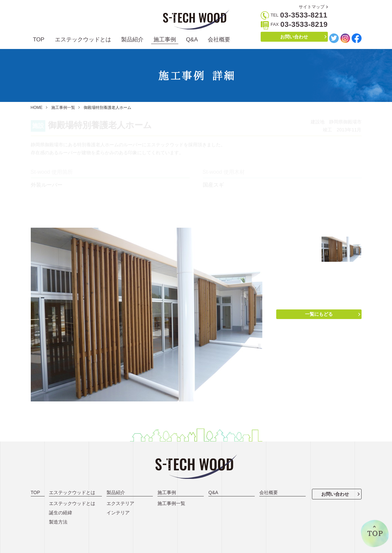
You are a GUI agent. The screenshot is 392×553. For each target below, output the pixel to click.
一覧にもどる (319, 314)
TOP (39, 40)
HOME (37, 108)
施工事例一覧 (63, 108)
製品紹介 (132, 40)
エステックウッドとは (83, 40)
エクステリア (120, 503)
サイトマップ (312, 7)
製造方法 (58, 522)
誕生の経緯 (61, 513)
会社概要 (219, 40)
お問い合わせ (294, 37)
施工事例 (165, 40)
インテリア (118, 513)
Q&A (192, 40)
